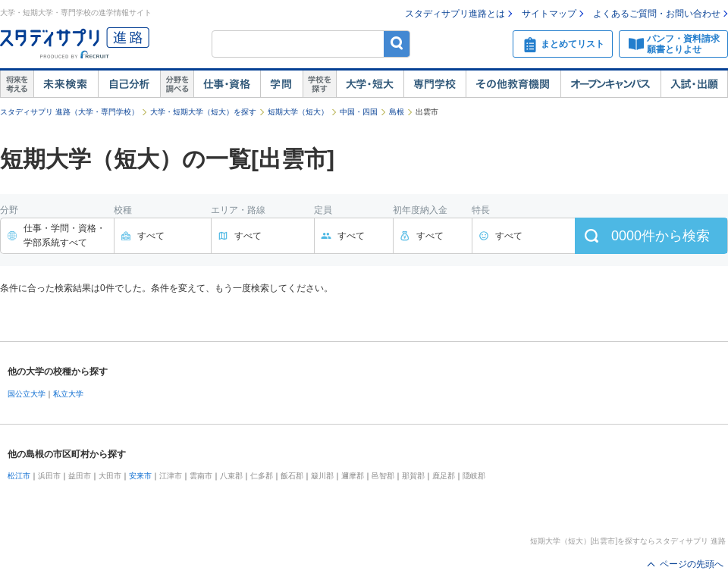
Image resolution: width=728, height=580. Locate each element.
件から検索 (661, 236)
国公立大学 (27, 394)
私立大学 (68, 394)
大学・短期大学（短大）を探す (203, 112)
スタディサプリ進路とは (455, 14)
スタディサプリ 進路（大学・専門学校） (69, 112)
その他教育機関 (513, 84)
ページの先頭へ (692, 564)
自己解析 (129, 84)
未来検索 (66, 84)
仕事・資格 (227, 84)
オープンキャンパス (610, 84)
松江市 (19, 476)
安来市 (140, 476)
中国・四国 (359, 112)
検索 (397, 44)
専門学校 (435, 84)
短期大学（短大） (298, 112)
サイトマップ (549, 14)
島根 (397, 112)
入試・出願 (694, 84)
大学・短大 (370, 84)
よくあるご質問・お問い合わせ (657, 14)
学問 (281, 84)
